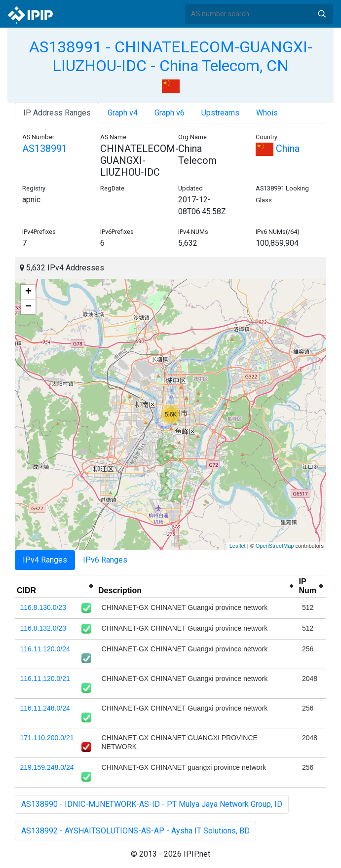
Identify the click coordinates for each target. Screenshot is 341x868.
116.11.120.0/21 (45, 679)
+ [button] (28, 292)
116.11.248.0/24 (45, 708)
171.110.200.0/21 (47, 738)
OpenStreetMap (275, 546)
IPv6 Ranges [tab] (105, 560)
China (278, 149)
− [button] (28, 307)
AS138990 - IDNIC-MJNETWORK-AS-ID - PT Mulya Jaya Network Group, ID (152, 804)
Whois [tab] (267, 113)
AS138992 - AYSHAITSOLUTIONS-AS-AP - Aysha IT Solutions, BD (135, 831)
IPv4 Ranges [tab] (45, 560)
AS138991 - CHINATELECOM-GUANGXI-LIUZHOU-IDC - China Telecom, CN (171, 56)
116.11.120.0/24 (45, 649)
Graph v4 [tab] (123, 113)
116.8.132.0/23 (43, 628)
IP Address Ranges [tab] (57, 113)
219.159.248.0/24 (47, 767)
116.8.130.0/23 (43, 607)
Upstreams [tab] (220, 113)
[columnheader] (56, 586)
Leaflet (238, 546)
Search (322, 14)
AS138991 (45, 149)
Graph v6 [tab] (170, 113)
